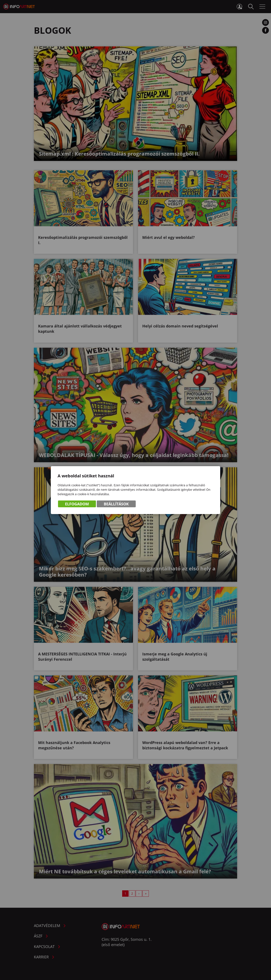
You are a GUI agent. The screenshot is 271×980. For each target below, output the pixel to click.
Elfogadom (77, 504)
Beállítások (116, 504)
